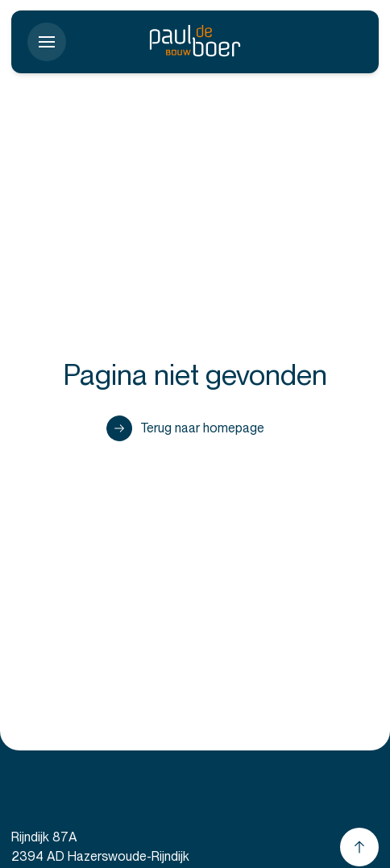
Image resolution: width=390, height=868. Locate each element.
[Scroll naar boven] (359, 847)
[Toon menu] (47, 42)
